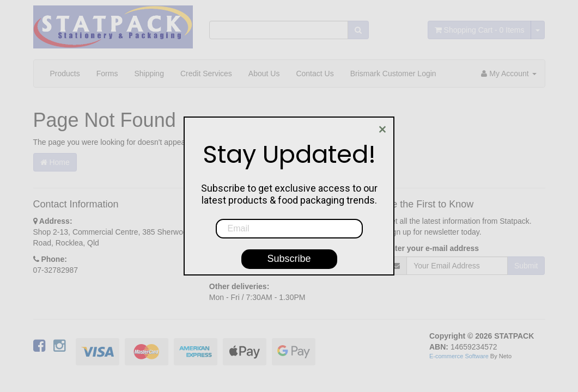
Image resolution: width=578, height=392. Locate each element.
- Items (480, 30)
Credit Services (206, 73)
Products (65, 73)
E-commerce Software (459, 356)
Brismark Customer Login (393, 73)
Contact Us (315, 73)
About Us (264, 73)
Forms (107, 73)
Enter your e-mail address (432, 248)
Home (55, 162)
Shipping (149, 73)
